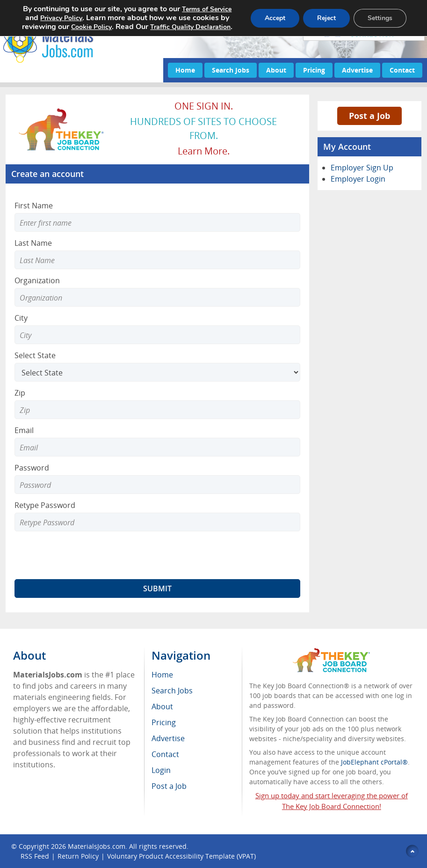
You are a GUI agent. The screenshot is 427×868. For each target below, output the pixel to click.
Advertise (357, 70)
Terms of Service (207, 9)
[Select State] (157, 372)
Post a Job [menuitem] (169, 786)
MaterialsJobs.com (97, 846)
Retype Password (45, 505)
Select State (35, 355)
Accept (275, 18)
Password (32, 468)
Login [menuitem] (161, 770)
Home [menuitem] (162, 675)
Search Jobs (231, 70)
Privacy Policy (61, 18)
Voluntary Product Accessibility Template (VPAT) (181, 856)
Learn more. (204, 151)
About (276, 70)
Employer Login (358, 179)
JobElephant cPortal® (374, 762)
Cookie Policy (91, 27)
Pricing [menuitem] (164, 722)
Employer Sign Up (362, 168)
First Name (34, 206)
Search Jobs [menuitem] (172, 691)
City (21, 318)
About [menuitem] (162, 706)
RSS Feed (35, 856)
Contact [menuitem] (165, 754)
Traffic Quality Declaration (190, 27)
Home (185, 70)
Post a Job (369, 116)
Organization (37, 280)
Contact (402, 70)
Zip (20, 393)
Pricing (314, 70)
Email (24, 430)
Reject (326, 18)
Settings (380, 18)
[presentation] (86, 555)
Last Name (33, 243)
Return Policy (78, 856)
